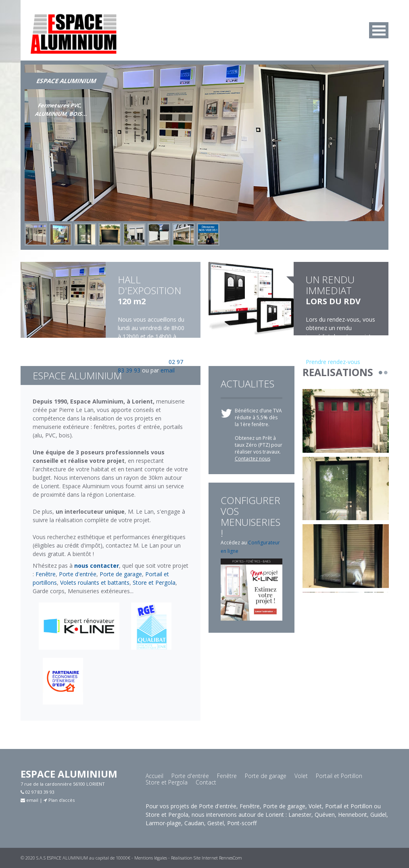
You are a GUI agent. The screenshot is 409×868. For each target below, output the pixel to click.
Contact (206, 782)
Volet (301, 776)
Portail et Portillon (339, 776)
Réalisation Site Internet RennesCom (207, 858)
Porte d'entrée (78, 574)
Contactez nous (252, 459)
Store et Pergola (154, 583)
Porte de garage (121, 574)
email (168, 370)
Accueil (154, 776)
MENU (379, 30)
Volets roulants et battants (95, 583)
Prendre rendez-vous (333, 362)
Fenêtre (46, 574)
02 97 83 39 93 (38, 792)
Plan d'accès (59, 800)
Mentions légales (151, 858)
